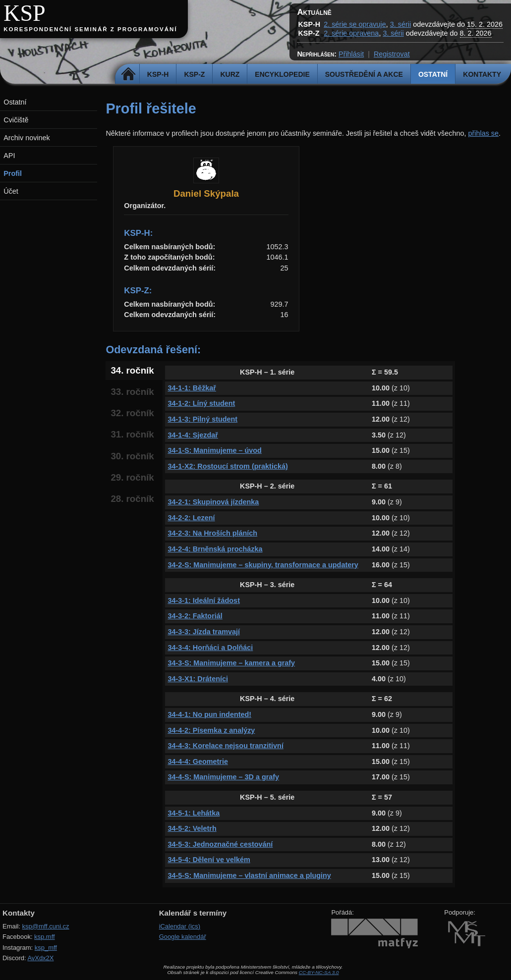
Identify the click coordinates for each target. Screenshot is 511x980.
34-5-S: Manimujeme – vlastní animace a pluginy (249, 875)
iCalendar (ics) (180, 926)
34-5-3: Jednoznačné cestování (220, 844)
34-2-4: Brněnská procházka (215, 549)
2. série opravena (351, 33)
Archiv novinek (27, 138)
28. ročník (132, 499)
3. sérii (400, 24)
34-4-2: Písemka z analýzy (211, 730)
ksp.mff (45, 937)
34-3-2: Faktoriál (195, 616)
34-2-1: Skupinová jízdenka (213, 502)
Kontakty (482, 74)
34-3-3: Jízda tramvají (204, 632)
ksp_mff (46, 948)
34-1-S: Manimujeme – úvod (215, 450)
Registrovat (392, 54)
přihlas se (483, 133)
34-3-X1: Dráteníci (198, 679)
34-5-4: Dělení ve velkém (209, 860)
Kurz (230, 74)
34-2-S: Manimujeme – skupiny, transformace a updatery (263, 565)
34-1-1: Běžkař (192, 388)
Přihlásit (351, 54)
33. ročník (132, 392)
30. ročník (132, 456)
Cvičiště (16, 120)
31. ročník (132, 434)
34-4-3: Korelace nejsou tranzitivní (226, 746)
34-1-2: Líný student (201, 403)
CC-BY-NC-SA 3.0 (319, 972)
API (9, 156)
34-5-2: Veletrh (192, 828)
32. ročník (132, 413)
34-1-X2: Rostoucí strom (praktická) (227, 466)
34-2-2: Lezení (191, 518)
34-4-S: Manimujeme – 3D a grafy (223, 777)
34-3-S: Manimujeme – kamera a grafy (231, 663)
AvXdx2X (40, 958)
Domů (129, 74)
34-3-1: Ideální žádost (204, 600)
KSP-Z (194, 74)
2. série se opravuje (355, 24)
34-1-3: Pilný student (202, 419)
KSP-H (158, 74)
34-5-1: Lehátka (194, 813)
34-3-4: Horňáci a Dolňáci (210, 648)
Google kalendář (183, 937)
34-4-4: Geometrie (198, 762)
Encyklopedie (282, 74)
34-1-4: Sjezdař (193, 435)
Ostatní (433, 74)
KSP (25, 13)
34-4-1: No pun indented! (209, 714)
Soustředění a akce (364, 74)
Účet (11, 191)
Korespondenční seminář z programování (90, 29)
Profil (13, 173)
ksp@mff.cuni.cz (46, 926)
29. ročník (132, 477)
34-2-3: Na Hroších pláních (212, 533)
